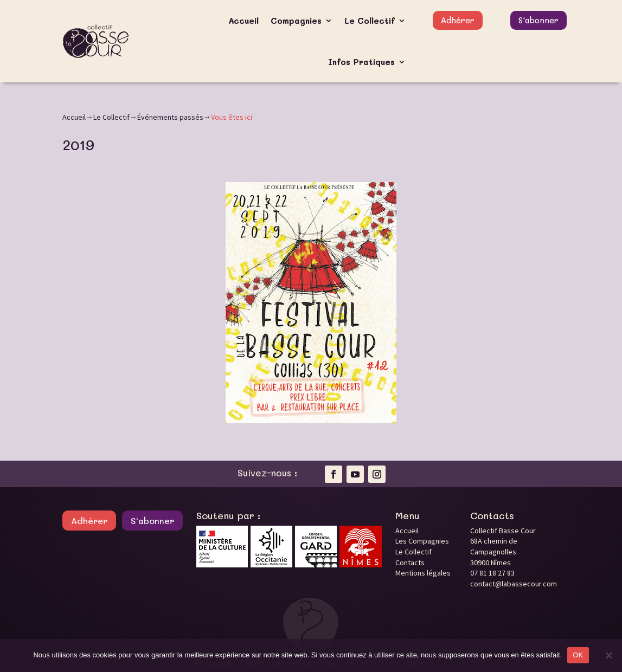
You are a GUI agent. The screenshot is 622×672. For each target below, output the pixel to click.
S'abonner (538, 20)
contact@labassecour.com (514, 584)
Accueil (243, 21)
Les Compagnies (422, 541)
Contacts (410, 563)
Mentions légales (423, 573)
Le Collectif (370, 21)
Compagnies (296, 21)
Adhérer (458, 20)
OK (578, 655)
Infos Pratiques (361, 62)
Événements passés (170, 117)
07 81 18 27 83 (492, 573)
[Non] (608, 655)
